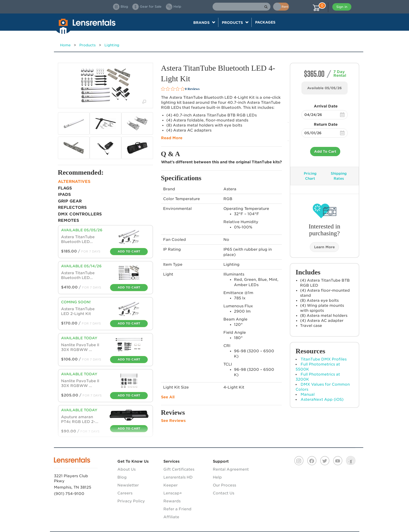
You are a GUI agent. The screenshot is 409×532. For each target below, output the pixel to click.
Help (217, 477)
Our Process (224, 485)
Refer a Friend (177, 509)
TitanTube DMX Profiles (324, 359)
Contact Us (224, 493)
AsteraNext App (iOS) (322, 399)
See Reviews (173, 421)
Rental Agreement (231, 469)
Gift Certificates (179, 469)
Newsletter (128, 485)
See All (168, 397)
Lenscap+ (173, 493)
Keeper (171, 485)
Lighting (112, 45)
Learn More (324, 247)
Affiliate (171, 517)
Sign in (342, 7)
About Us (127, 469)
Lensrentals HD (178, 477)
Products (88, 45)
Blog (122, 477)
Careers (125, 493)
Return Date (326, 124)
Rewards (172, 501)
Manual (308, 394)
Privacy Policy (131, 501)
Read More (172, 138)
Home (65, 45)
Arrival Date (326, 106)
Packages (265, 22)
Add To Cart (325, 152)
